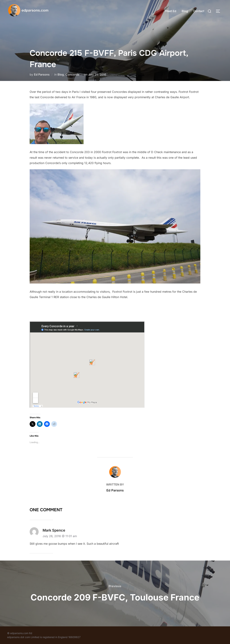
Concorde (72, 74)
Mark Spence (54, 530)
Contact (199, 11)
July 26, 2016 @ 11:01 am (60, 536)
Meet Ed (171, 11)
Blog (185, 11)
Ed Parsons (42, 74)
